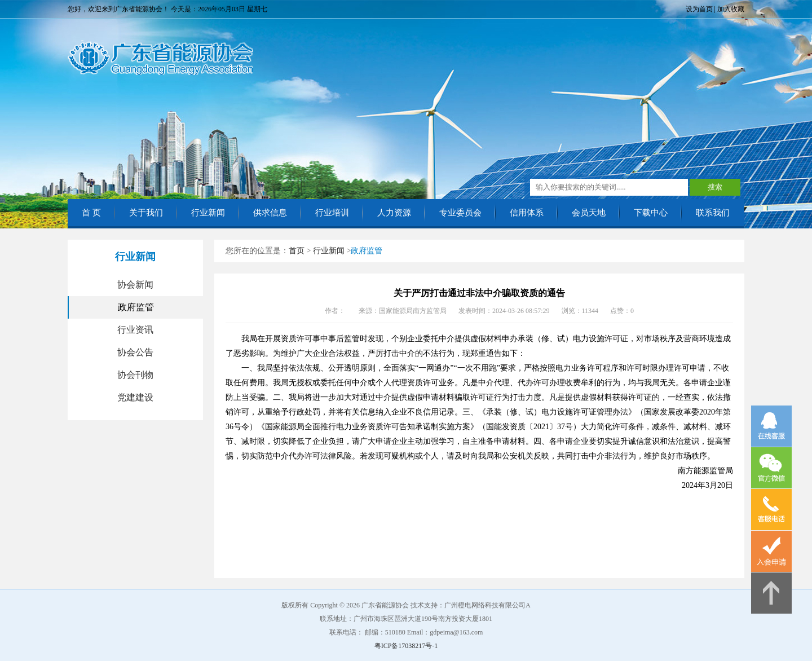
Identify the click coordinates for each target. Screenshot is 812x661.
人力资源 (394, 213)
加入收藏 (731, 9)
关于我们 (146, 213)
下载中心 (651, 213)
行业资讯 (135, 330)
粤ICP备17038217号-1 (406, 646)
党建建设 (135, 397)
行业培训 (332, 213)
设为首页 (699, 9)
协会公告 (135, 352)
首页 (297, 251)
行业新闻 (208, 213)
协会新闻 (135, 285)
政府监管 (136, 307)
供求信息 (270, 213)
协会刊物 (135, 375)
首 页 (91, 213)
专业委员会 (460, 213)
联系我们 (713, 213)
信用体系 (527, 213)
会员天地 (589, 213)
